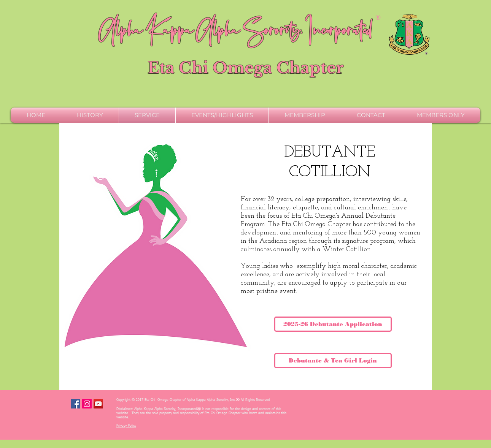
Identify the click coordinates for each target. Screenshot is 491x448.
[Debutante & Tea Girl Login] (333, 361)
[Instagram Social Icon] (87, 404)
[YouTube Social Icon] (98, 404)
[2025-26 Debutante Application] (333, 324)
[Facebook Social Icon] (75, 404)
